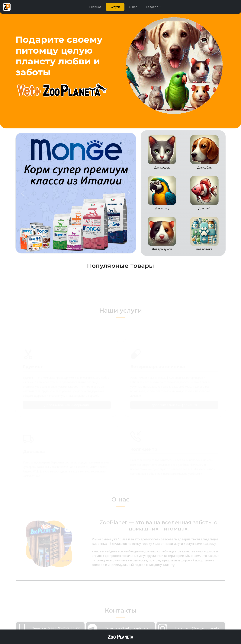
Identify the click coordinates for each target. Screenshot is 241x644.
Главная (95, 7)
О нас (133, 7)
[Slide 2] (76, 248)
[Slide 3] (83, 248)
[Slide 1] (69, 248)
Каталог (152, 7)
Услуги (115, 7)
